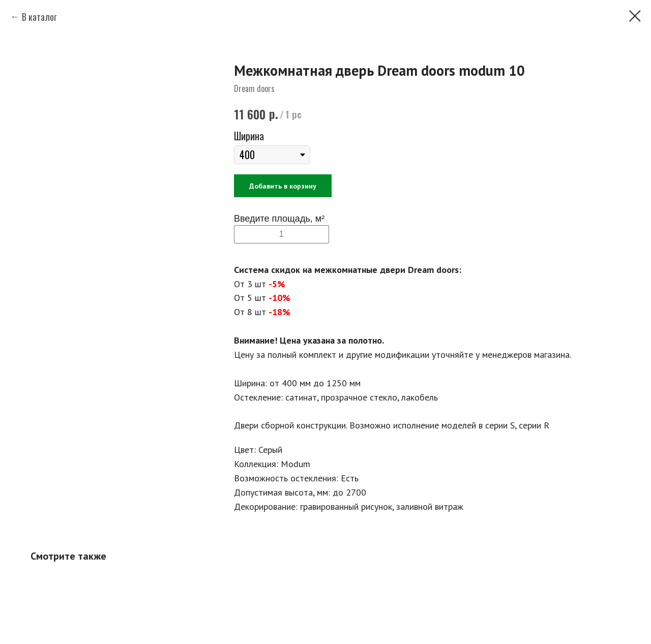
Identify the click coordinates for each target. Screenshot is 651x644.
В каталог (39, 17)
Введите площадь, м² (279, 219)
